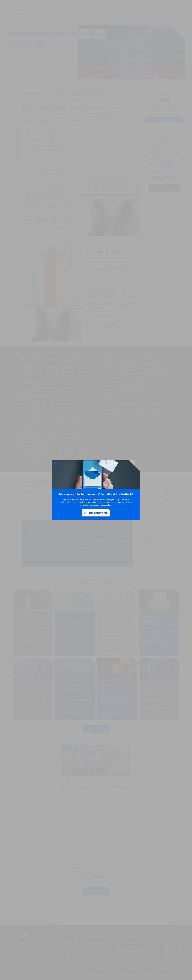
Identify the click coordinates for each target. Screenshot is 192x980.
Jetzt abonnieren (96, 513)
